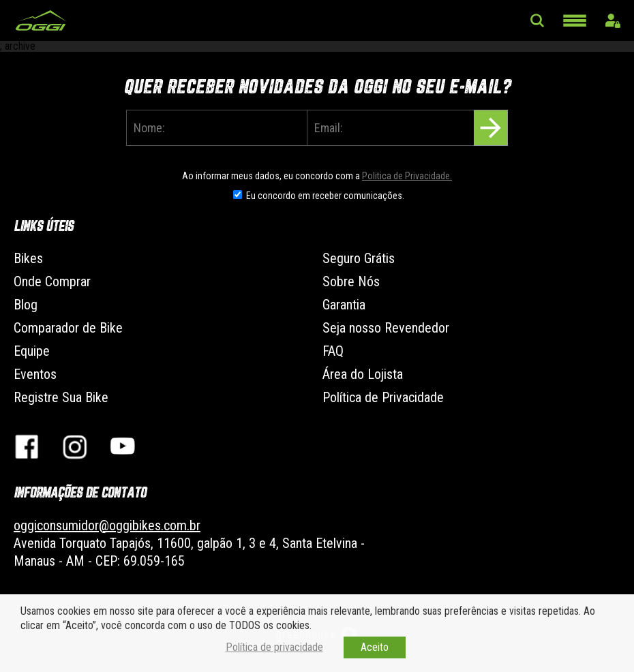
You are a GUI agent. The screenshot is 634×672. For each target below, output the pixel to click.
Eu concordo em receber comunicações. (325, 196)
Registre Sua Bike (61, 397)
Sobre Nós (351, 281)
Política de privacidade (274, 647)
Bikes (28, 258)
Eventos (35, 374)
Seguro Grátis (359, 258)
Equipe (32, 351)
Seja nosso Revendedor (386, 328)
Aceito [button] (375, 647)
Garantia (344, 305)
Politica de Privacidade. (407, 176)
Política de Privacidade (383, 397)
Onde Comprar (52, 281)
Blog (26, 305)
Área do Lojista (363, 374)
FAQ (333, 351)
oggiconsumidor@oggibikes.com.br (107, 525)
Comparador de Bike (68, 328)
